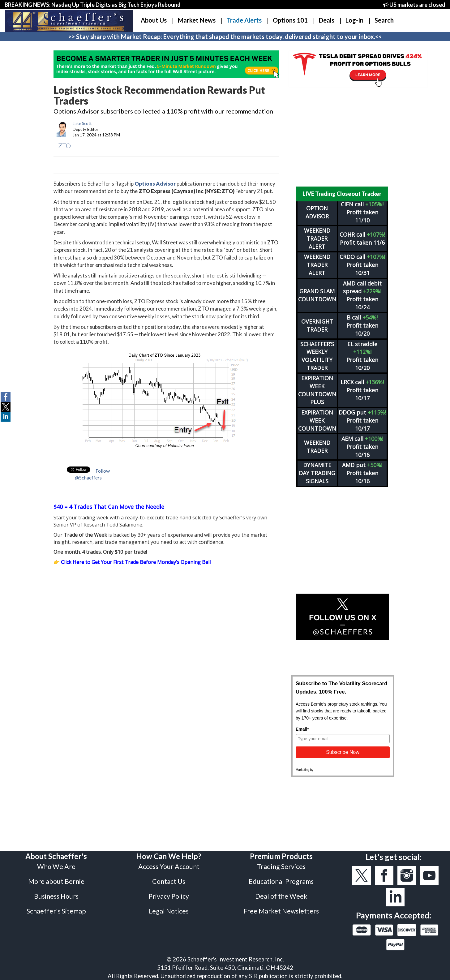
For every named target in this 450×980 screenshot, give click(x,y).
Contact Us (169, 881)
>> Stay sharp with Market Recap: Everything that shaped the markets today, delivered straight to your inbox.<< (225, 37)
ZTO (64, 146)
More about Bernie (56, 881)
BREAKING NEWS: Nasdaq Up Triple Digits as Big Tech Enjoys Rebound (93, 5)
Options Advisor (155, 184)
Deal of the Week (281, 896)
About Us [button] (154, 20)
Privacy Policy (169, 896)
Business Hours (56, 896)
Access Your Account (169, 866)
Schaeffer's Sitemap (56, 911)
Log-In (354, 20)
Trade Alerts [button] (244, 20)
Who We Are (56, 866)
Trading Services (281, 866)
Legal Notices (169, 911)
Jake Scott (82, 123)
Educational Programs (281, 881)
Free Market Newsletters (281, 911)
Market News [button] (197, 20)
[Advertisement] (343, 137)
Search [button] (384, 20)
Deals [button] (327, 20)
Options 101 (290, 20)
